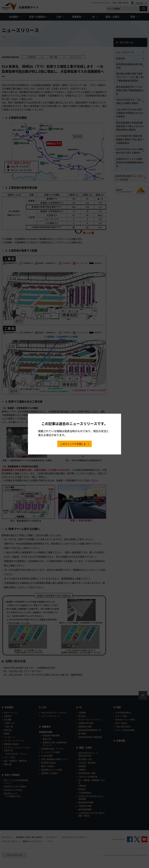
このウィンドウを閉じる (73, 444)
